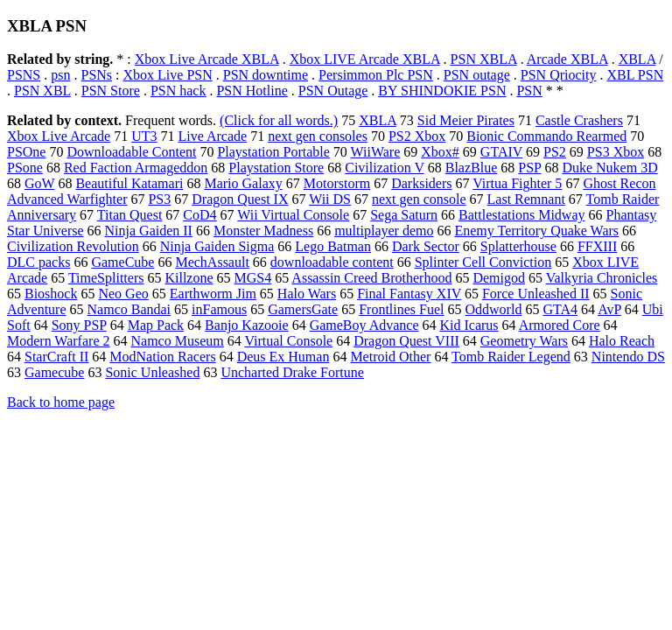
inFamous (219, 309)
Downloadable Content (131, 152)
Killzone (189, 278)
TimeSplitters (106, 278)
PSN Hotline (252, 91)
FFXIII (597, 246)
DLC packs (38, 262)
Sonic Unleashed (152, 372)
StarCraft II (56, 357)
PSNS (24, 75)
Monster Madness (263, 231)
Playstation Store (276, 168)
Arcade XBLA (567, 59)
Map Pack (156, 325)
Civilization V (385, 168)
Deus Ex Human (283, 357)
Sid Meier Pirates (466, 120)
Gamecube (54, 372)
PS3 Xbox (616, 152)
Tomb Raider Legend (511, 357)
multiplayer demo (384, 231)
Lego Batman (333, 246)
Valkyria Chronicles (602, 278)
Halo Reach (622, 341)
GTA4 (560, 309)
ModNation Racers (162, 357)
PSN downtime (266, 75)
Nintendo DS (628, 357)
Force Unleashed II (536, 294)
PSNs (96, 75)
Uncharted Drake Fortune (292, 372)
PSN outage (477, 75)
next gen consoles (318, 136)
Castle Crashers (579, 120)
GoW (39, 183)
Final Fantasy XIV (409, 294)
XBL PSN (635, 75)
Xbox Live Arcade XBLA (207, 59)
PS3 (159, 199)
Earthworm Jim (213, 294)
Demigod (499, 278)
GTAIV (501, 152)
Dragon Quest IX (240, 199)
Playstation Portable (273, 152)
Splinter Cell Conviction (483, 262)
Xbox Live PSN (168, 75)
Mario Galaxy (243, 183)
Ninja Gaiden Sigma (217, 246)
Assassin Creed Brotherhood (371, 278)
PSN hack (178, 91)
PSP (529, 168)
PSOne (26, 152)
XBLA (637, 59)
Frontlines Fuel (401, 309)
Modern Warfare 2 (58, 341)
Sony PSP (79, 325)
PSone (25, 168)
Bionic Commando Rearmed (546, 136)
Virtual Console (288, 341)
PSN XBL (42, 91)
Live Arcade (213, 136)
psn (60, 75)
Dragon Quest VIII (406, 341)
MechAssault (212, 262)
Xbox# (440, 152)
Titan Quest (130, 215)
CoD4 (199, 215)
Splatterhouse (518, 246)
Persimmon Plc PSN (376, 75)
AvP (609, 309)
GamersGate (303, 309)
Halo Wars (307, 294)
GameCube (122, 262)
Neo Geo (123, 294)
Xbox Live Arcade (59, 136)
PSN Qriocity (559, 75)
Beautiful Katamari (129, 183)
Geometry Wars (524, 341)
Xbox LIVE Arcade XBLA (365, 59)
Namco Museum (177, 341)
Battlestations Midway (521, 215)
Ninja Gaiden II (149, 231)
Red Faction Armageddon (136, 168)
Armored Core (560, 325)
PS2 (555, 152)
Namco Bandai (129, 309)
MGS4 (253, 278)
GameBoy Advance (364, 325)
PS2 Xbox (417, 136)
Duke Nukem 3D (609, 168)
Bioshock (51, 294)
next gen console (419, 199)
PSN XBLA (484, 59)
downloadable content (332, 262)
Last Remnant (526, 199)
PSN (529, 91)
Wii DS (330, 199)
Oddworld (494, 309)
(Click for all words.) (279, 120)
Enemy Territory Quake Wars (536, 231)
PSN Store (111, 91)
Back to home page (61, 402)
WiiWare (376, 152)
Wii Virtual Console (293, 215)
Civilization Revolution (73, 246)
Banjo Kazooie (247, 325)
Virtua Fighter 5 (517, 183)
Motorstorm (337, 183)
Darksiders (421, 183)
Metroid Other (390, 357)
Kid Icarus (469, 325)
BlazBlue (472, 168)
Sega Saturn (404, 215)
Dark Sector (426, 246)
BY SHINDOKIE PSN (442, 91)
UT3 (144, 136)
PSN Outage (333, 91)
